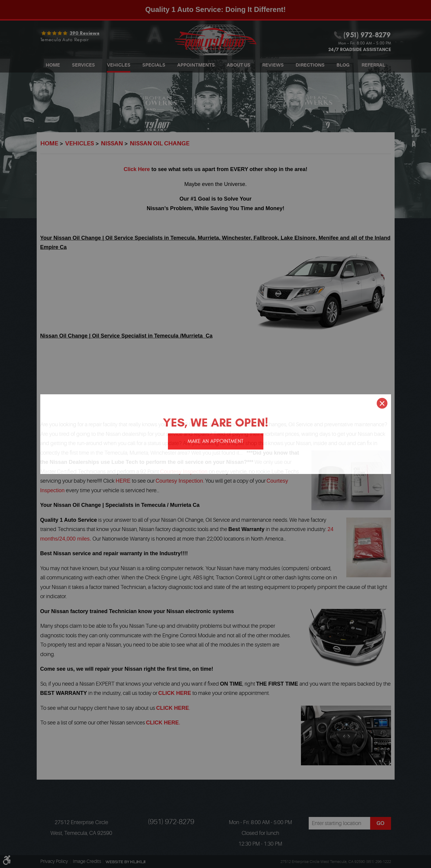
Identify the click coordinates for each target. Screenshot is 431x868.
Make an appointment (215, 441)
